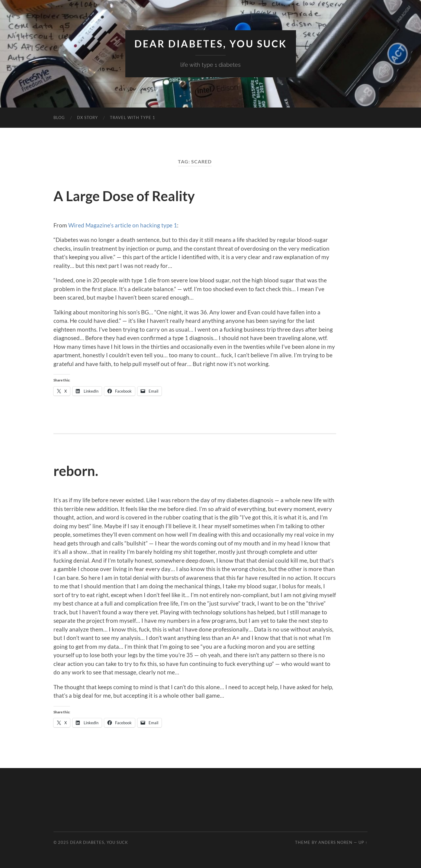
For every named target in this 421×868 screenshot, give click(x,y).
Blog (59, 117)
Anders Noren (335, 842)
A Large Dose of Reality (124, 196)
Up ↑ (363, 842)
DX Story (87, 117)
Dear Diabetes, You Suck (211, 44)
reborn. (76, 471)
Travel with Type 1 (133, 117)
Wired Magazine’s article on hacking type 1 (123, 225)
